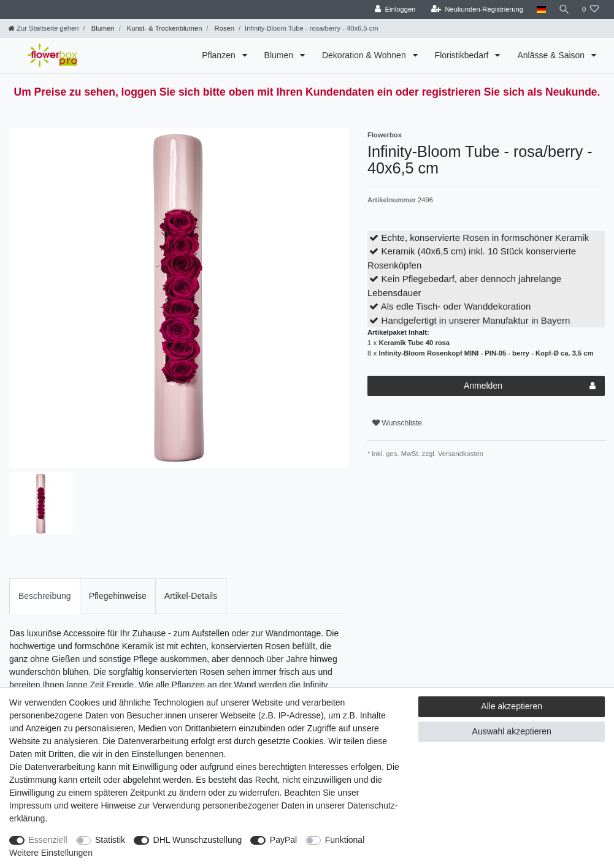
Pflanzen (220, 55)
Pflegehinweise (118, 596)
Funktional (345, 840)
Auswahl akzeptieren (512, 731)
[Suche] (563, 10)
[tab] (45, 596)
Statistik (110, 840)
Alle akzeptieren (512, 706)
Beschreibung (45, 596)
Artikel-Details (191, 596)
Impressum (30, 805)
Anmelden (530, 386)
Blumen (102, 28)
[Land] (539, 10)
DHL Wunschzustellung (198, 840)
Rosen (223, 28)
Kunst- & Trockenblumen (164, 28)
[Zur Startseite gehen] (44, 28)
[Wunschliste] (590, 10)
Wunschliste (397, 423)
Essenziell (48, 840)
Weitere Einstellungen (51, 853)
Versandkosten (460, 454)
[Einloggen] (393, 10)
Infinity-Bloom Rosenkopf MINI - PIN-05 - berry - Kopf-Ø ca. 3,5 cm (486, 353)
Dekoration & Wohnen (365, 55)
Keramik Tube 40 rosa (414, 343)
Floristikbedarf (463, 55)
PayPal (283, 840)
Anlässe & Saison (552, 55)
